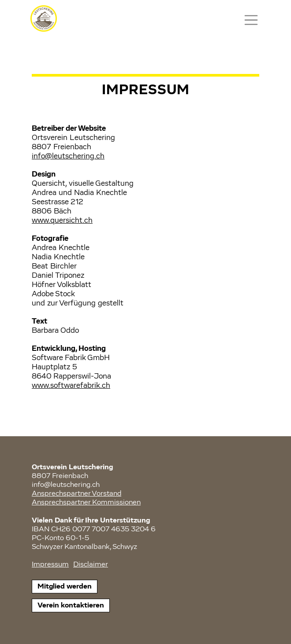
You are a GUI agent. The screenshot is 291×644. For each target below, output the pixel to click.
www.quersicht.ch (62, 221)
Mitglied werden (65, 587)
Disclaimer (91, 565)
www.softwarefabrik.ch (71, 386)
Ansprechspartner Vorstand (76, 494)
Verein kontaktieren (71, 605)
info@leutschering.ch (68, 156)
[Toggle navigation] (251, 20)
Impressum (50, 565)
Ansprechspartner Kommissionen (86, 502)
